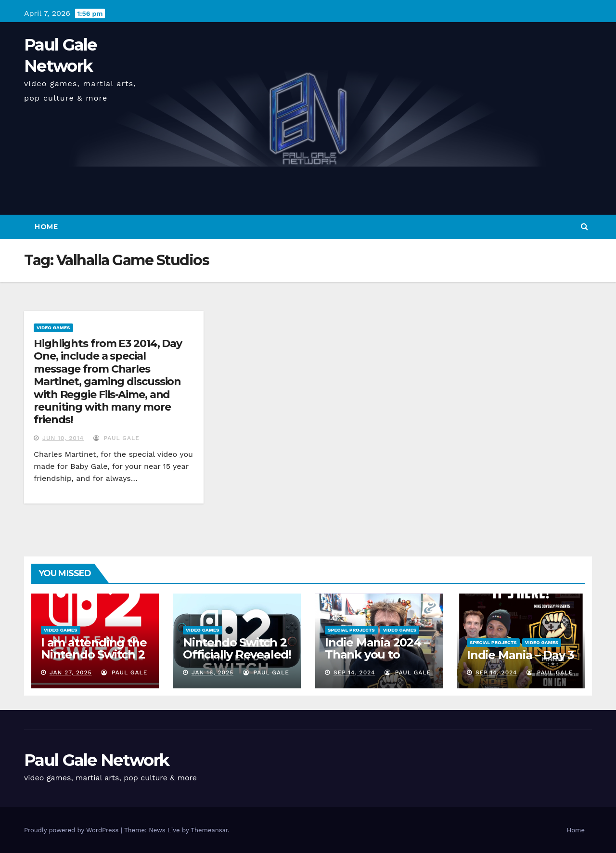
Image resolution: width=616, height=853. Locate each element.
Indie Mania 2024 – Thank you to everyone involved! (378, 654)
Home (46, 227)
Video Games (53, 328)
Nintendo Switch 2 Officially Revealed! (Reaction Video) (237, 654)
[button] (584, 226)
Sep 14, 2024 (354, 672)
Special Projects (351, 630)
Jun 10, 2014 (63, 438)
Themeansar (209, 830)
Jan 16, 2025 (212, 672)
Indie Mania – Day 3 (520, 655)
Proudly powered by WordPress (72, 830)
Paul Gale (116, 438)
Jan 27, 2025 (71, 672)
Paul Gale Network (96, 760)
